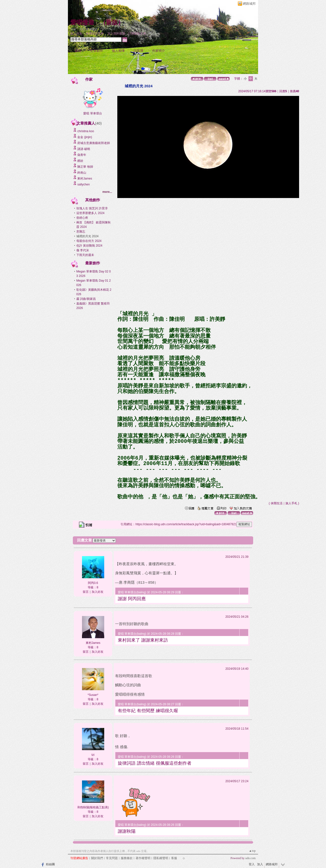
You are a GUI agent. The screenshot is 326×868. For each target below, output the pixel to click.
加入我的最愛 (116, 34)
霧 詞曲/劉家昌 (86, 299)
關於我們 (97, 858)
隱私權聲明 (161, 858)
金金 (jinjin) (85, 137)
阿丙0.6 (93, 583)
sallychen (83, 184)
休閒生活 (277, 503)
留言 (86, 592)
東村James (85, 179)
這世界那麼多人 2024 (90, 213)
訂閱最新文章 (137, 34)
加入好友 (76, 34)
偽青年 (82, 155)
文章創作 (97, 51)
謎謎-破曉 (84, 149)
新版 (112, 22)
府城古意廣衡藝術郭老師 (94, 143)
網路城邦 (249, 4)
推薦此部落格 (95, 34)
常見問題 (112, 858)
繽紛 (80, 161)
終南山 (82, 173)
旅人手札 (291, 503)
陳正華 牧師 (85, 167)
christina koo (86, 131)
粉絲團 (50, 864)
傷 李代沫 (83, 250)
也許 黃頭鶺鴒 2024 (89, 246)
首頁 (78, 51)
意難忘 (81, 232)
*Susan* (93, 695)
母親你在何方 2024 (89, 241)
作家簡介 (159, 51)
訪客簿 (138, 51)
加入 (260, 864)
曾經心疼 (82, 218)
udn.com (250, 858)
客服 (174, 858)
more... (107, 192)
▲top (252, 851)
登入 (252, 864)
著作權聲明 (143, 858)
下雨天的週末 (85, 255)
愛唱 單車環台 (92, 113)
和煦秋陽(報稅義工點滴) (93, 807)
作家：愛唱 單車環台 (84, 29)
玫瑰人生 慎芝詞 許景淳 (92, 208)
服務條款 (127, 858)
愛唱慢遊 (82, 22)
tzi (93, 755)
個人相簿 (118, 51)
